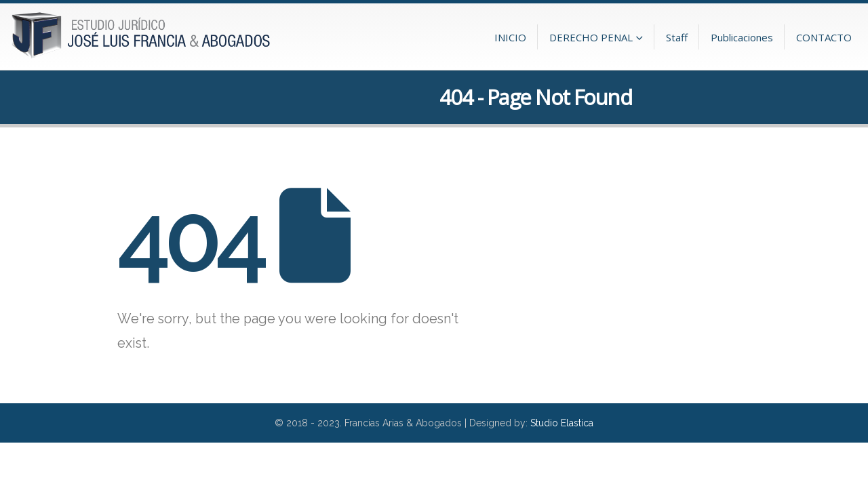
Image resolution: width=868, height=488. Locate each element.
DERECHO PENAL (591, 37)
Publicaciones (742, 37)
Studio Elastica (562, 423)
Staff (677, 37)
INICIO (510, 37)
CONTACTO (824, 37)
